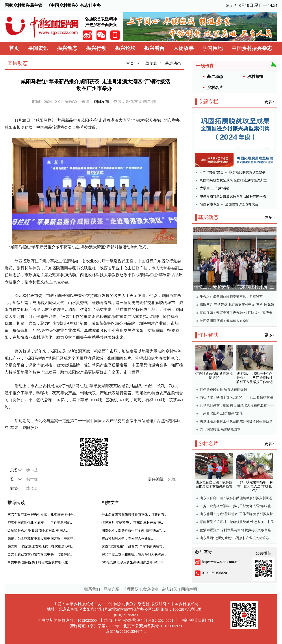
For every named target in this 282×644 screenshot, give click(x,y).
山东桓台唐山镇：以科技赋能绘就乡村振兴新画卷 (236, 498)
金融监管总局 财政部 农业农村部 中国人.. (38, 531)
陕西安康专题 (210, 204)
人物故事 (184, 48)
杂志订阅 (170, 589)
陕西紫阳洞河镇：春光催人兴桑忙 (225, 321)
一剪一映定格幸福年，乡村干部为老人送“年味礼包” (235, 507)
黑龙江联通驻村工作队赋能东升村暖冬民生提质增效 (236, 422)
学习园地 (213, 48)
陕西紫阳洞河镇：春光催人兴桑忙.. (127, 538)
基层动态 (173, 63)
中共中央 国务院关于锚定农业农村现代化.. (38, 562)
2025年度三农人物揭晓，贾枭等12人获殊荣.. (134, 554)
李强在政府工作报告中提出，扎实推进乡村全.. (41, 515)
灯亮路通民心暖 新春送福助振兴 (223, 389)
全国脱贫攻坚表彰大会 (242, 204)
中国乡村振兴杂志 (252, 48)
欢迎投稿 (150, 589)
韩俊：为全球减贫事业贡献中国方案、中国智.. (41, 538)
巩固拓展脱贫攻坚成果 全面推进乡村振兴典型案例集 (233, 181)
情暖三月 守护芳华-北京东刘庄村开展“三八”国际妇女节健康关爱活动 (237, 305)
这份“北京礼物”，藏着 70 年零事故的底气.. (133, 546)
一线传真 (149, 63)
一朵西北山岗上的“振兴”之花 (221, 413)
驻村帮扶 (255, 77)
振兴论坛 (125, 48)
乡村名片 (215, 88)
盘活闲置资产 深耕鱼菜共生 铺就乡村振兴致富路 (235, 530)
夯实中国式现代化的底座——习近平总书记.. (40, 523)
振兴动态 (67, 48)
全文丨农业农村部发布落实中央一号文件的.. (40, 554)
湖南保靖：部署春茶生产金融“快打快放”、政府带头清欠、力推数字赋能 (236, 313)
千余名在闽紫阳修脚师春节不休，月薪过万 (231, 297)
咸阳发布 (101, 102)
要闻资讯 (38, 48)
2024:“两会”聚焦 (212, 172)
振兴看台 (154, 48)
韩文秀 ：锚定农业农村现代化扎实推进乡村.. (40, 546)
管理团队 (131, 589)
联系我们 (92, 589)
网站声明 (189, 589)
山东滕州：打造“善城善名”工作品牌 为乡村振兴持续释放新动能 (236, 515)
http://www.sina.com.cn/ (221, 562)
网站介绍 (111, 589)
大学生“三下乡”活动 (214, 188)
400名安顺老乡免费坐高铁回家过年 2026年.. (133, 562)
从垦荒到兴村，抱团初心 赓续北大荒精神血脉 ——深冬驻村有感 (237, 406)
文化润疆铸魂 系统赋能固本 (220, 429)
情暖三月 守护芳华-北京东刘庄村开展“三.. (132, 523)
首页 (14, 48)
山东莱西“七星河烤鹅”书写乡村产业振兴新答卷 (234, 538)
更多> (269, 102)
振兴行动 (96, 48)
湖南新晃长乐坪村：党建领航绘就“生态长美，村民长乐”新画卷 (237, 522)
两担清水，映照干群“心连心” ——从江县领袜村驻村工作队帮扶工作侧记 (236, 398)
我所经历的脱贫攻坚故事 (247, 172)
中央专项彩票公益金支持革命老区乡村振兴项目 (233, 197)
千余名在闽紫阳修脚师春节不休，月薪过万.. (134, 515)
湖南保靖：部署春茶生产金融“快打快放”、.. (134, 531)
